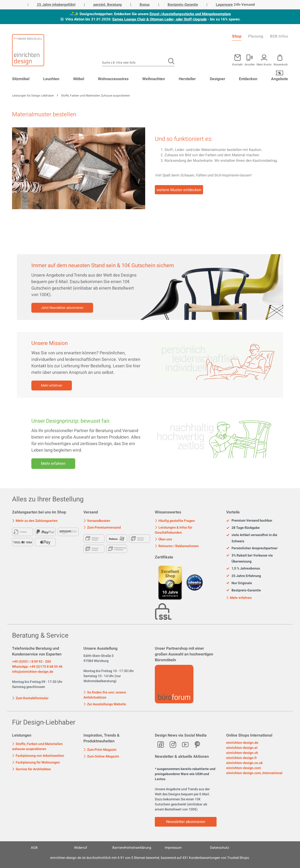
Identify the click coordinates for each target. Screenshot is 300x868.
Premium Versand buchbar (249, 521)
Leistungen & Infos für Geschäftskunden (174, 530)
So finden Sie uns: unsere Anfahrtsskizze (105, 695)
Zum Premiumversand (102, 528)
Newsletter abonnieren (186, 822)
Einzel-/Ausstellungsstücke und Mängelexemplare (190, 14)
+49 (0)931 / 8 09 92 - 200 (31, 662)
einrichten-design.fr (242, 758)
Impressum (173, 848)
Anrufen (250, 64)
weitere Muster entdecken (179, 190)
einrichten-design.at (242, 748)
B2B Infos (279, 36)
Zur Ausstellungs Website (105, 704)
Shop (237, 36)
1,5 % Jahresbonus (243, 569)
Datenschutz (220, 848)
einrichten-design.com (244, 768)
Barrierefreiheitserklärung (132, 848)
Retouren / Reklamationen (177, 546)
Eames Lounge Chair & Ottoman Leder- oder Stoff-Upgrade (160, 19)
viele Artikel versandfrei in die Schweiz (252, 538)
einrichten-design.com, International (254, 773)
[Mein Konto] (250, 59)
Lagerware (224, 5)
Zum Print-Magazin (100, 750)
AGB (34, 848)
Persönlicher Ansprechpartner (252, 548)
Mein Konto (264, 64)
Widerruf (81, 848)
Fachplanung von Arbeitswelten (38, 756)
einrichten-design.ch (242, 753)
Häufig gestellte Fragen (175, 521)
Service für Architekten (31, 769)
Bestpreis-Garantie (183, 5)
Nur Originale (239, 583)
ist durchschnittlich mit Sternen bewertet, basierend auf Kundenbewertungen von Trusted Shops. (150, 858)
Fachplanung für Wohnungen (36, 762)
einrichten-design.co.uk (244, 763)
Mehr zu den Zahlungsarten (35, 521)
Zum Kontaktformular (30, 698)
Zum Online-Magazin (101, 756)
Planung (256, 36)
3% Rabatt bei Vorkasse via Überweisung (249, 558)
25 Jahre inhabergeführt (56, 5)
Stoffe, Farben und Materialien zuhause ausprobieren (37, 746)
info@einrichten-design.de (33, 672)
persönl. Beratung (108, 5)
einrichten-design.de (242, 743)
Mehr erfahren (52, 385)
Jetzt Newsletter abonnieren (62, 308)
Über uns (163, 539)
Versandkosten (97, 521)
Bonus (145, 5)
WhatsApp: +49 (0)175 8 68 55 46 (37, 667)
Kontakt (237, 64)
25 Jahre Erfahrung (244, 576)
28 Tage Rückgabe (243, 528)
